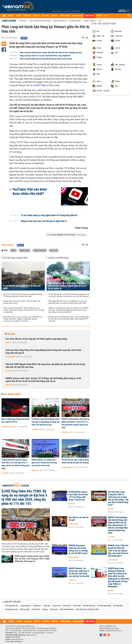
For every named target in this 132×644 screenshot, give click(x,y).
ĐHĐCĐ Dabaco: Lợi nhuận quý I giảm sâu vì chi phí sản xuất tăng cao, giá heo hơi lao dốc (44, 463)
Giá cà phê (77, 606)
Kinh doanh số (60, 21)
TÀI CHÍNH (45, 16)
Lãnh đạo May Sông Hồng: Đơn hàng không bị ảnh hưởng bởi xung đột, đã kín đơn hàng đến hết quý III (43, 352)
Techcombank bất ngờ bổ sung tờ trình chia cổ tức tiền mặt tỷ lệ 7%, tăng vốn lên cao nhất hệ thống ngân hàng (16, 464)
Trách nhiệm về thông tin (14, 642)
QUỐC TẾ (36, 16)
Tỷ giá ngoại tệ (26, 606)
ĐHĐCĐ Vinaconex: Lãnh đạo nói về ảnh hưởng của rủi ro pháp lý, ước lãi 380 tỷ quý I (78, 549)
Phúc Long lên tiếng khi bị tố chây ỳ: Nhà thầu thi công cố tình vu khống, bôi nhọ (51, 53)
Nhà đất (8, 385)
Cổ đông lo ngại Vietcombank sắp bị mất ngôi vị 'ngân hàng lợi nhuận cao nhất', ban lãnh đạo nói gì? (46, 422)
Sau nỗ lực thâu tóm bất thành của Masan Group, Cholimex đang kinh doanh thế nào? (23, 295)
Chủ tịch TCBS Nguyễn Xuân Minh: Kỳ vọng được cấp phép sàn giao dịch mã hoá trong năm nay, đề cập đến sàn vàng (45, 366)
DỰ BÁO (19, 16)
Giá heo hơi (67, 606)
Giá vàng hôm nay (12, 606)
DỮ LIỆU (99, 16)
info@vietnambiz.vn (17, 639)
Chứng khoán (6, 427)
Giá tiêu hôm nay (89, 606)
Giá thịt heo (36, 609)
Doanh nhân (75, 21)
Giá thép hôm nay (12, 609)
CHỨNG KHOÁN (65, 16)
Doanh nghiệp (10, 357)
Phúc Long (54, 250)
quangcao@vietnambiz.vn (114, 631)
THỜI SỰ (11, 16)
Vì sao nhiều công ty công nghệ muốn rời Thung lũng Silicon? (49, 215)
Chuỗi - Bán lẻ (90, 21)
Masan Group (25, 250)
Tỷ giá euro (56, 606)
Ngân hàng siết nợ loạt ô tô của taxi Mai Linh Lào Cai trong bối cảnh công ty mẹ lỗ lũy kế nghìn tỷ (67, 286)
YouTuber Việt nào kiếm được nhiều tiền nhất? (30, 191)
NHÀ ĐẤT (54, 16)
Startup (22, 21)
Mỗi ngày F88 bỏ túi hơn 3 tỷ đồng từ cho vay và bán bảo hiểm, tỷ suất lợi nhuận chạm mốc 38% (68, 302)
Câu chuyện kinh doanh (40, 21)
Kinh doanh (9, 21)
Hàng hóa (35, 470)
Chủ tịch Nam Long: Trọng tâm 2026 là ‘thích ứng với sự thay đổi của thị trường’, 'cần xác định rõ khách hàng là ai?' (118, 498)
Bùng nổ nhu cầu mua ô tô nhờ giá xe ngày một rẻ (44, 221)
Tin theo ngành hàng (104, 24)
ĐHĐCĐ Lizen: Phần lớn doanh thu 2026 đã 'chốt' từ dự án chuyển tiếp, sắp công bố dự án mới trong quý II (118, 551)
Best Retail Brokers (67, 609)
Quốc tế (8, 343)
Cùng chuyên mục (59, 258)
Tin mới (11, 334)
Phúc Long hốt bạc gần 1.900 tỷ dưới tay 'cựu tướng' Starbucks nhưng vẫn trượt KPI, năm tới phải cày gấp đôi (24, 310)
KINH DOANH (90, 16)
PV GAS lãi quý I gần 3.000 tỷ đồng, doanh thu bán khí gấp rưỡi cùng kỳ (75, 461)
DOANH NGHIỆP (78, 16)
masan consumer (40, 250)
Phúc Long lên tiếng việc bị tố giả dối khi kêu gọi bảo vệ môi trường (46, 59)
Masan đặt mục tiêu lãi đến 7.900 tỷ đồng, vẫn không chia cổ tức (22, 302)
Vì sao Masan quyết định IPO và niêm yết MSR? (22, 287)
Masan (13, 250)
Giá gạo (45, 609)
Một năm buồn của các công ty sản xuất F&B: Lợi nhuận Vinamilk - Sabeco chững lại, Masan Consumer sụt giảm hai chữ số (23, 319)
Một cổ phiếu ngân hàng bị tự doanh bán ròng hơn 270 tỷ (15, 420)
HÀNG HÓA (27, 16)
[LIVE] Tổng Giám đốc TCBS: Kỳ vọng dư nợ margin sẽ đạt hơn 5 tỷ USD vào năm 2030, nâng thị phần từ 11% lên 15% (24, 497)
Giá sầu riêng (25, 609)
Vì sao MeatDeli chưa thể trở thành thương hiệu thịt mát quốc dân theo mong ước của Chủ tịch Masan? (69, 295)
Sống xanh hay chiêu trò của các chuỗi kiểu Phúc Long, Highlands (45, 56)
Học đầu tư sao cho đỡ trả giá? (79, 519)
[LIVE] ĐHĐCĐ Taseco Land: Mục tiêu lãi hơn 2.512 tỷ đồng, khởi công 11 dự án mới (78, 496)
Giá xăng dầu (118, 606)
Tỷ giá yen (47, 606)
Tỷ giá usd (37, 606)
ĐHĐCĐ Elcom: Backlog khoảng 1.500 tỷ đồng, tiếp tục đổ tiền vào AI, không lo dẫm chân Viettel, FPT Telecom (69, 319)
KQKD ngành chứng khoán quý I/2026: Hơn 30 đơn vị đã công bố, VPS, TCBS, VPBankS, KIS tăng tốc (32, 559)
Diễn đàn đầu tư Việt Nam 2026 (87, 609)
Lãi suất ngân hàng (104, 606)
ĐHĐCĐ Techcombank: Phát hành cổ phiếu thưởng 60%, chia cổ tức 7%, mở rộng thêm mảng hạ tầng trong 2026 (76, 423)
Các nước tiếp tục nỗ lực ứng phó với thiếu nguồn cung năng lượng (36, 339)
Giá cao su (54, 609)
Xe (100, 21)
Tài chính (9, 371)
